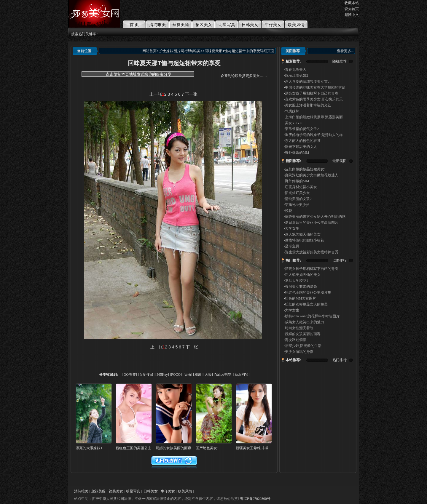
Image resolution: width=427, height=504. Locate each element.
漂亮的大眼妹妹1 (89, 448)
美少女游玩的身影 (299, 352)
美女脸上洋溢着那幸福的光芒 (308, 105)
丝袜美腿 (181, 25)
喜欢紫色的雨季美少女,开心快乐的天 (314, 99)
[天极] (208, 375)
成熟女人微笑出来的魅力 (305, 322)
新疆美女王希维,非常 (252, 448)
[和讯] (198, 375)
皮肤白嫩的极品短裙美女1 (305, 169)
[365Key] (162, 375)
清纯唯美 (157, 25)
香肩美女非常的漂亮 (301, 287)
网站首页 (149, 51)
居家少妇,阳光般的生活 (303, 346)
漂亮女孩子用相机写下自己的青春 (312, 93)
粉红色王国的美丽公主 (133, 448)
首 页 (134, 25)
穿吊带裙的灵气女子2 (302, 129)
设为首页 (352, 9)
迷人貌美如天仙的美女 (303, 234)
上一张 (156, 94)
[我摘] (187, 375)
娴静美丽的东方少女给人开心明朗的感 (315, 217)
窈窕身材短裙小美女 (301, 187)
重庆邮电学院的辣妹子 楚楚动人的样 (314, 135)
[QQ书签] (130, 375)
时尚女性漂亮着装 (299, 328)
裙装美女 (204, 25)
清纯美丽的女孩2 (298, 199)
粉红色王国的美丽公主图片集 (308, 292)
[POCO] (176, 375)
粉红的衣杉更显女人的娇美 (306, 304)
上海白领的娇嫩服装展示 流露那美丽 (314, 117)
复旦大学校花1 (297, 281)
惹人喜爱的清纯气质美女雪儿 (308, 81)
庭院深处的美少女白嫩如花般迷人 (312, 175)
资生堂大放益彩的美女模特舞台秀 (312, 252)
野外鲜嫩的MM (297, 153)
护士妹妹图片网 (172, 51)
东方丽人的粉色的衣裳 (303, 141)
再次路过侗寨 (296, 340)
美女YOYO (294, 123)
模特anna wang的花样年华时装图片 (312, 316)
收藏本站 (352, 3)
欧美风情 (296, 25)
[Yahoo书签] (223, 375)
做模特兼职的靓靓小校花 (305, 240)
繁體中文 (352, 15)
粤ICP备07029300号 (255, 499)
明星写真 (227, 25)
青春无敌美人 (296, 70)
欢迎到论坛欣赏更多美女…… (244, 76)
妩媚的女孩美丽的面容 (303, 334)
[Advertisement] (174, 85)
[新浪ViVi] (242, 375)
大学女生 (292, 228)
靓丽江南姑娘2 (297, 76)
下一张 (191, 94)
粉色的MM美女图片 (301, 298)
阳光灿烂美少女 (297, 193)
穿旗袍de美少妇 (297, 205)
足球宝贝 (292, 246)
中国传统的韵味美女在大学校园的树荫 (315, 87)
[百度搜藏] (146, 375)
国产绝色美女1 (207, 448)
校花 (289, 211)
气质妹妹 (292, 111)
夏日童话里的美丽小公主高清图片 (312, 223)
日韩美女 (250, 25)
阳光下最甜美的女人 (301, 147)
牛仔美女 (273, 25)
